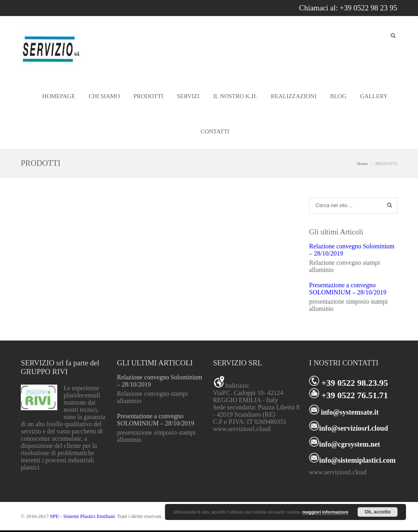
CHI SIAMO (104, 96)
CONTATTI (215, 131)
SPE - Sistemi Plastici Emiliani (82, 516)
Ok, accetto (378, 512)
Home (363, 163)
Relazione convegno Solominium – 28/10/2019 (352, 250)
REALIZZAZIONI (293, 96)
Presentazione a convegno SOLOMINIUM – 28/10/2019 (348, 289)
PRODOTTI (149, 96)
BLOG (338, 96)
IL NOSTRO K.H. (235, 96)
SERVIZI (188, 96)
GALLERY (374, 96)
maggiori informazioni (325, 512)
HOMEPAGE (59, 96)
